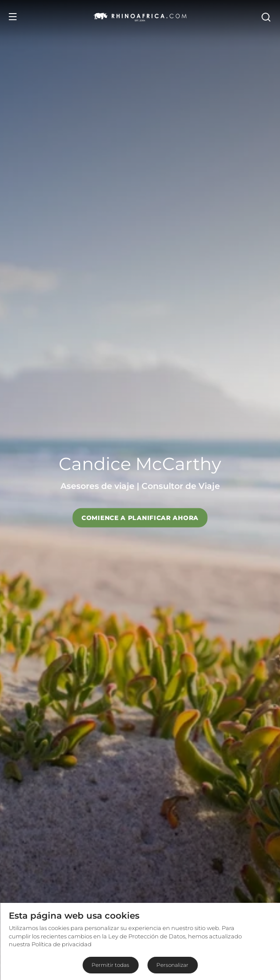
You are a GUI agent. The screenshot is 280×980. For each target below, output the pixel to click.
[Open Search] (266, 17)
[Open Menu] (13, 17)
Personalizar (172, 965)
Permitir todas (110, 965)
